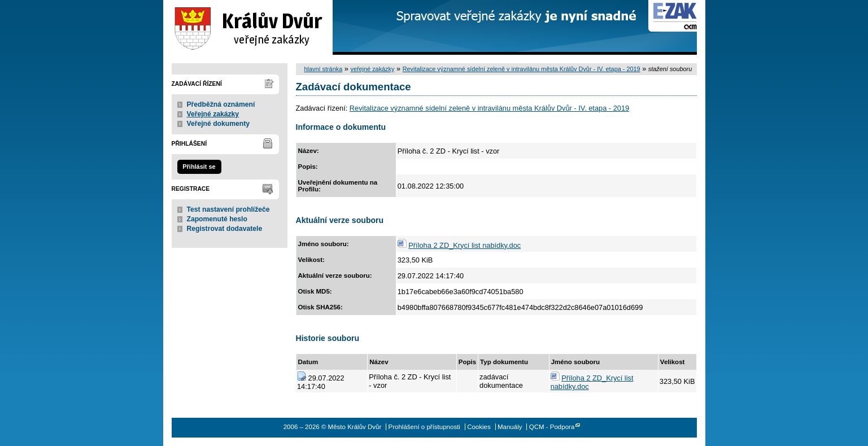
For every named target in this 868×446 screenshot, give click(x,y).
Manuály (510, 427)
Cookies (479, 427)
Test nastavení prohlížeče (228, 209)
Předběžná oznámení (221, 104)
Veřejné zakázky (213, 114)
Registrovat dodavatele (225, 229)
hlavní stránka (324, 69)
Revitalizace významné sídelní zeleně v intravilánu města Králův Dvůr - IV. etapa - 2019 (522, 69)
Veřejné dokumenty (218, 124)
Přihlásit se (199, 167)
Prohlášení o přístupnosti (424, 427)
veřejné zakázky (372, 69)
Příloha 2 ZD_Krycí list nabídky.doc (464, 245)
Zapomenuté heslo (217, 219)
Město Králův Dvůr (248, 27)
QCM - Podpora (552, 427)
